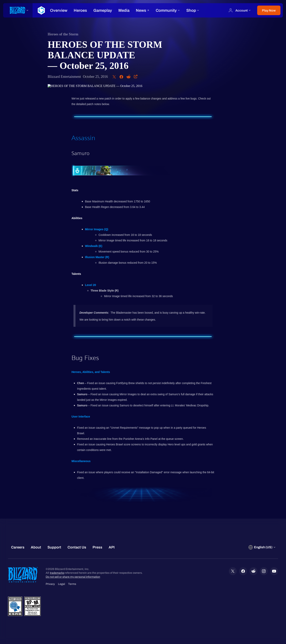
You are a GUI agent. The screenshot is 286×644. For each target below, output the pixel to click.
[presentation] (18, 10)
